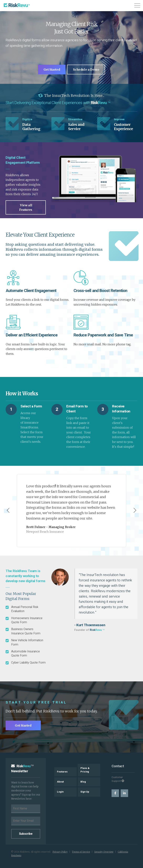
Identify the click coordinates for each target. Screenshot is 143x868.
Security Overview (104, 852)
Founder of (89, 630)
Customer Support (118, 779)
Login (60, 792)
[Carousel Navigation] (71, 510)
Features (62, 771)
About (60, 782)
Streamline (75, 119)
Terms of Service (81, 852)
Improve (119, 119)
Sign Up (85, 792)
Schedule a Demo (86, 70)
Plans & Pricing (85, 770)
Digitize (27, 119)
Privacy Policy (60, 852)
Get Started (52, 70)
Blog (83, 782)
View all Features (26, 207)
